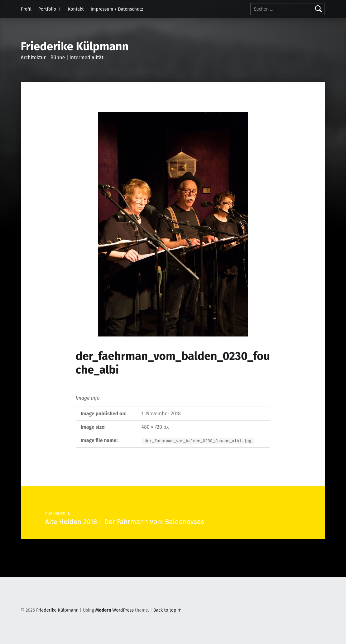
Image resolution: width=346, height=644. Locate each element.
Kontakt (76, 9)
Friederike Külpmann (75, 46)
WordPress (123, 610)
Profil (26, 9)
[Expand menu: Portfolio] (60, 9)
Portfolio (47, 9)
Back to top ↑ (167, 610)
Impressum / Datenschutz (117, 9)
